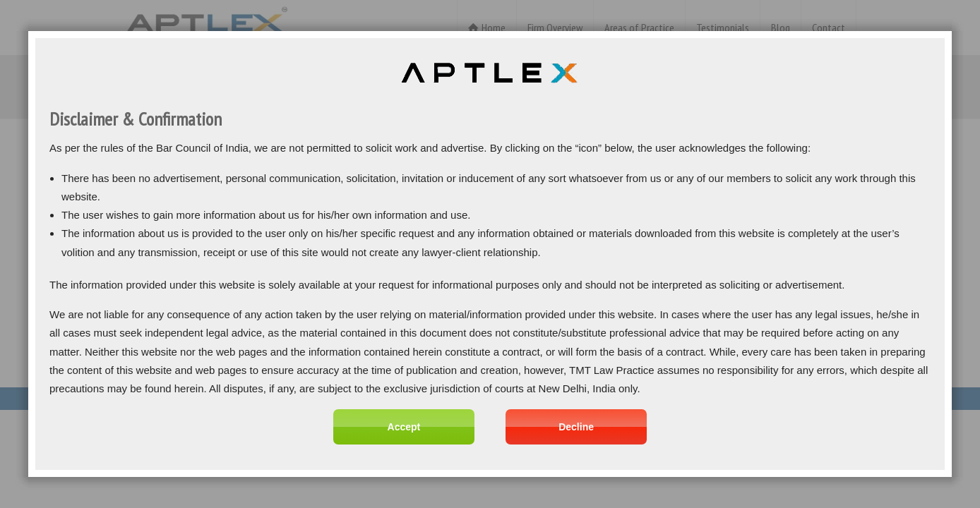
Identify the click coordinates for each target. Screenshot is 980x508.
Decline (576, 427)
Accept (404, 427)
